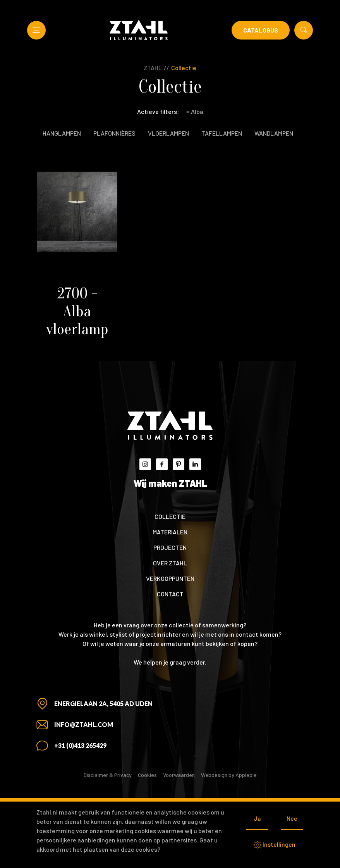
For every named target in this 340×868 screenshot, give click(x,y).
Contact (170, 594)
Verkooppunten (170, 578)
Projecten (170, 547)
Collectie (184, 68)
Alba (195, 111)
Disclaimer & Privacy (108, 775)
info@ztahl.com (84, 724)
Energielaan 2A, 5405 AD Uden (103, 704)
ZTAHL (153, 68)
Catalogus (261, 30)
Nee (292, 818)
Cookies (147, 775)
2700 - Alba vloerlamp (77, 311)
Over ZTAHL (170, 563)
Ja (257, 818)
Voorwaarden (179, 775)
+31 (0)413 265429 (80, 745)
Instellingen (275, 845)
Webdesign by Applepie (229, 775)
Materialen (170, 532)
